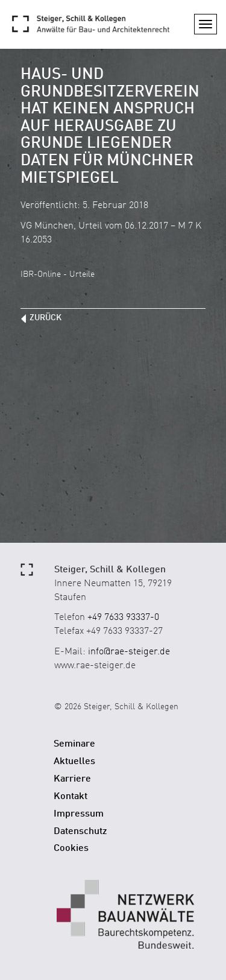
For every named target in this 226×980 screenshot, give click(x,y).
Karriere (72, 779)
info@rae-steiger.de (129, 652)
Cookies (71, 849)
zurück (46, 318)
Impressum (79, 814)
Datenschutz (80, 832)
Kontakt (71, 797)
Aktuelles (74, 762)
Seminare (74, 744)
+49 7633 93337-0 (123, 618)
